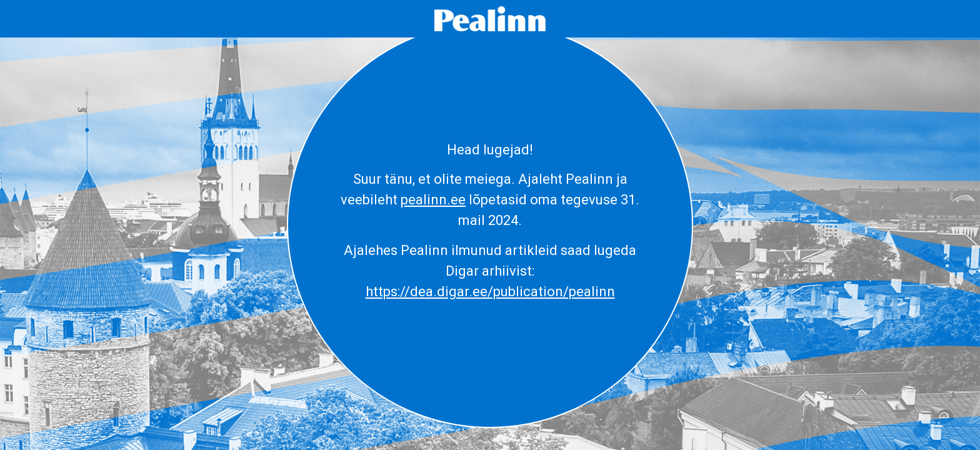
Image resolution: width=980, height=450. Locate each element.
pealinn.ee (433, 200)
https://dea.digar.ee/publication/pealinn (490, 292)
